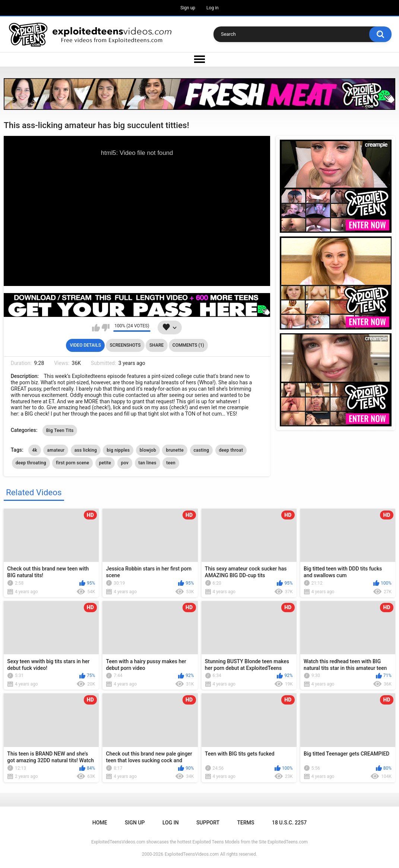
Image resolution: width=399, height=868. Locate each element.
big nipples (118, 450)
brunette (175, 450)
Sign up (188, 8)
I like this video (96, 328)
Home (100, 823)
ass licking (86, 450)
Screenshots (125, 345)
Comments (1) (188, 345)
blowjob (148, 450)
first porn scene (72, 463)
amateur (56, 450)
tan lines (148, 463)
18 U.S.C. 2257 (289, 823)
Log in (213, 8)
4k (35, 450)
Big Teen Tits (60, 430)
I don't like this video (106, 328)
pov (125, 463)
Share (156, 345)
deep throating (31, 463)
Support (208, 823)
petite (105, 463)
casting (202, 450)
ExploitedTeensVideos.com (192, 854)
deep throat (231, 450)
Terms (246, 823)
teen (171, 463)
